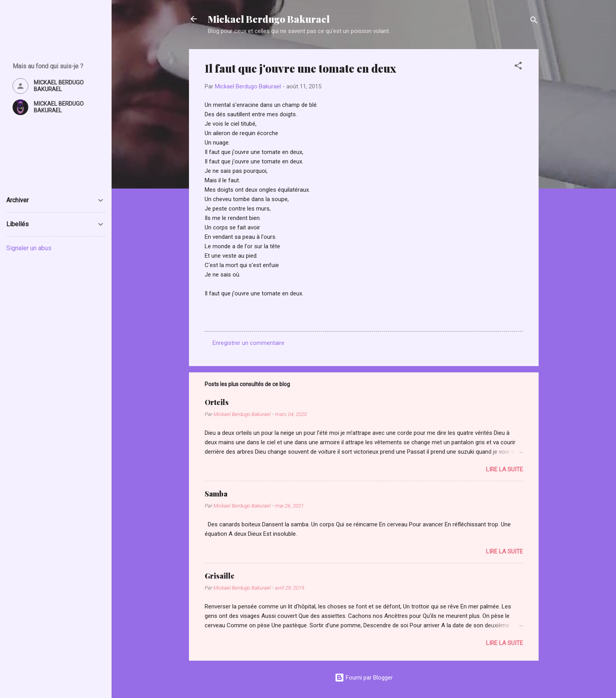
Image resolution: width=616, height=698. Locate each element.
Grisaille (220, 576)
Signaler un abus (29, 248)
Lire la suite (504, 469)
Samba (216, 494)
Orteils (217, 402)
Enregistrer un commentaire (248, 343)
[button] (518, 67)
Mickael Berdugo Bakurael (269, 19)
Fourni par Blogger (364, 678)
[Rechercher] (534, 21)
